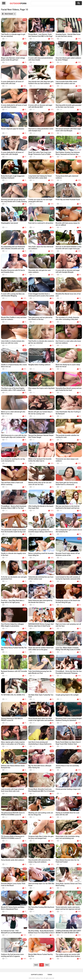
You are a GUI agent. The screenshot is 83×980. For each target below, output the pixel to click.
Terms (50, 975)
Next (47, 965)
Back (36, 965)
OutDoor (18, 3)
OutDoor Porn (39, 978)
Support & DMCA (37, 975)
